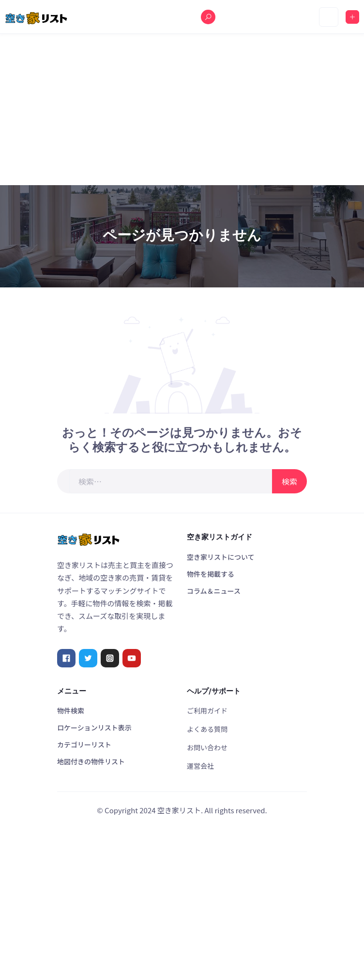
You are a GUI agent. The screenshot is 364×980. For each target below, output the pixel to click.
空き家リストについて (221, 557)
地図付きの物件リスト (91, 761)
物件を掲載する (211, 574)
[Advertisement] (182, 110)
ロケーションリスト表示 (94, 727)
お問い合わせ (207, 747)
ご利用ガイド (207, 711)
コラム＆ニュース (214, 591)
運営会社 (200, 766)
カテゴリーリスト (84, 744)
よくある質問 (207, 729)
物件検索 (71, 711)
